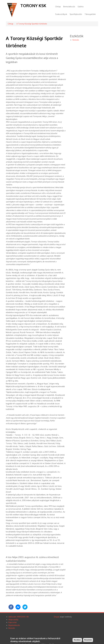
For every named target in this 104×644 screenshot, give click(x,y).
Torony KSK (33, 6)
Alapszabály (13, 620)
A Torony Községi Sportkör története (32, 24)
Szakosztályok (61, 14)
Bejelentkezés (14, 625)
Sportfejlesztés (76, 14)
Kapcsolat (13, 622)
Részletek (88, 640)
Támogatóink (90, 14)
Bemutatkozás (69, 7)
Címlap (58, 7)
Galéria (81, 7)
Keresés (76, 40)
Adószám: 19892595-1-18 (19, 617)
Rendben (77, 640)
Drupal (57, 617)
